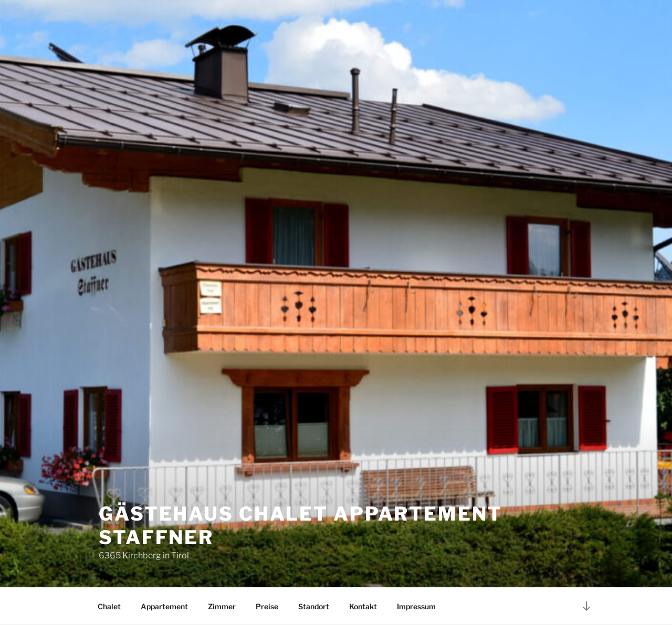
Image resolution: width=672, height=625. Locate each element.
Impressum (416, 606)
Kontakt (363, 606)
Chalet (109, 606)
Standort (314, 606)
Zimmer (222, 606)
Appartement (164, 606)
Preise (267, 606)
